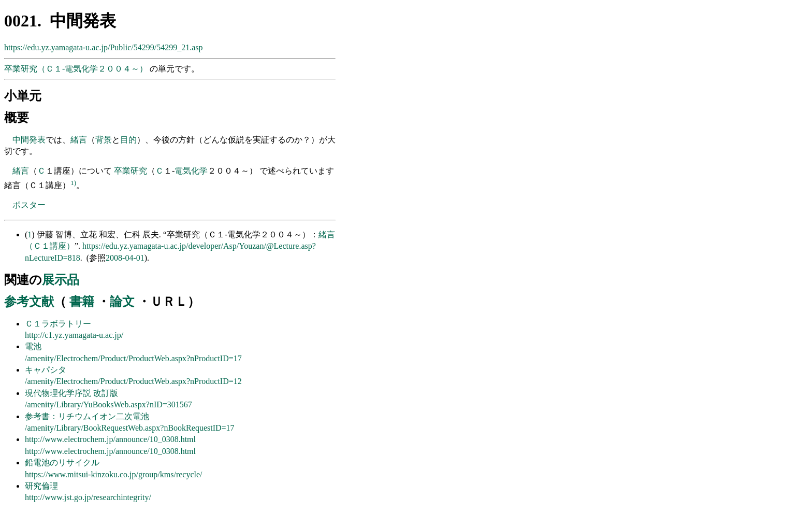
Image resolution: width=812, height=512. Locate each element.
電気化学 (191, 171)
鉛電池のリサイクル (62, 463)
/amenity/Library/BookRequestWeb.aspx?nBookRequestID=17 (130, 428)
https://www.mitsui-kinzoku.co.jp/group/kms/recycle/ (114, 474)
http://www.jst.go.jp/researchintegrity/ (88, 497)
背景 (104, 140)
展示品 (61, 280)
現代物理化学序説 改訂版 (71, 393)
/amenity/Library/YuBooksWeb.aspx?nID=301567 (108, 404)
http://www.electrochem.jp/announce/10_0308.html (110, 439)
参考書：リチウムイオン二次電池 (87, 416)
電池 (33, 346)
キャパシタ (46, 370)
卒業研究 (130, 171)
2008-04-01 (125, 258)
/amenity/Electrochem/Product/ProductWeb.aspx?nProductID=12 (133, 381)
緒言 (79, 140)
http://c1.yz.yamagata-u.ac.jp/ (74, 335)
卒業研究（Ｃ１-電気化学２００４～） (77, 69)
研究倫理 (41, 486)
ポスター (29, 205)
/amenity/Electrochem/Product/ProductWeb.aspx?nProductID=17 (133, 358)
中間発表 (29, 140)
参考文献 (29, 302)
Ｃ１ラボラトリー (58, 324)
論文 (122, 302)
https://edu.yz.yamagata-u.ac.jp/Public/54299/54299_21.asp (103, 47)
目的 (128, 140)
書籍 (82, 302)
